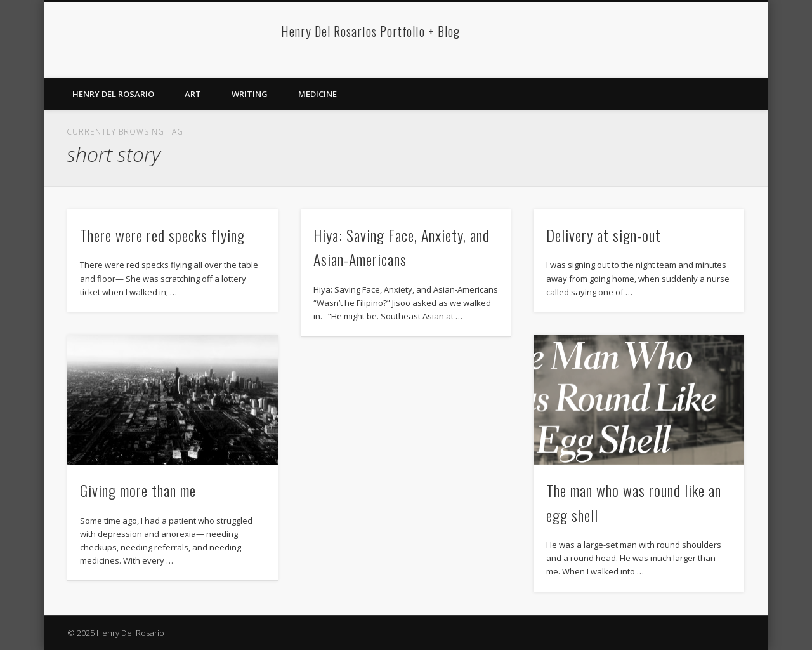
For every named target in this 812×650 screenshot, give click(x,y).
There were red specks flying (162, 235)
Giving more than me (138, 490)
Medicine (318, 94)
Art (193, 94)
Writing (250, 94)
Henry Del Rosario (113, 94)
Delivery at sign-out (604, 235)
